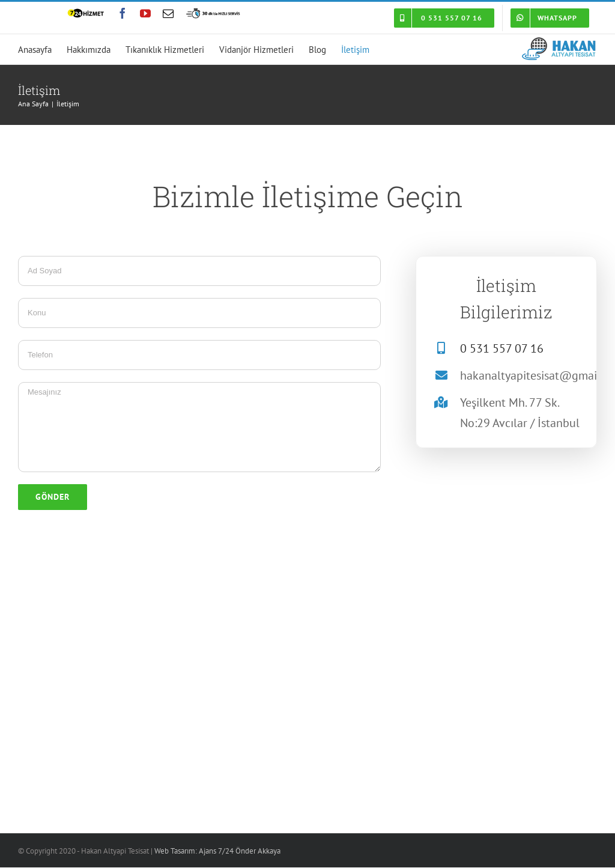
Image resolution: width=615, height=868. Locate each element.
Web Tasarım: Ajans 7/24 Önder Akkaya (217, 851)
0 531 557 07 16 (502, 348)
